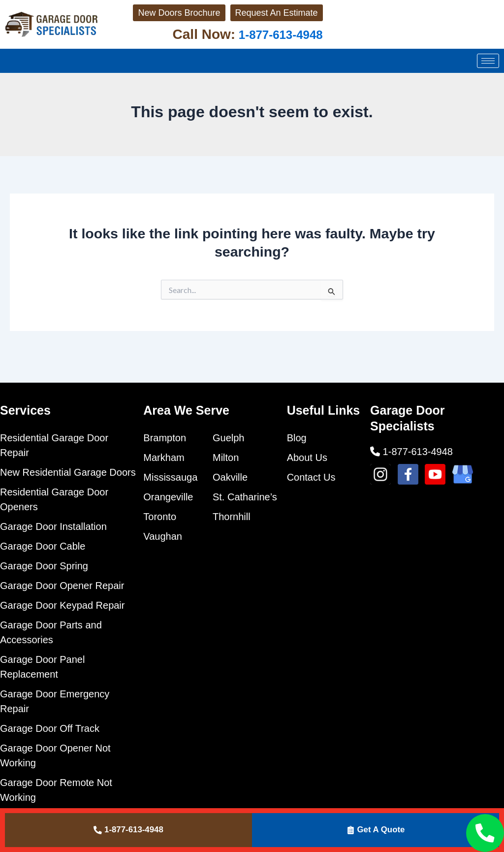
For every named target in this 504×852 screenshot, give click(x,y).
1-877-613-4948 (272, 49)
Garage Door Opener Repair (62, 586)
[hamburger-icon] (488, 75)
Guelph (229, 438)
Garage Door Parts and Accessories (51, 632)
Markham (164, 458)
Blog (297, 438)
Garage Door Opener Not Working (55, 755)
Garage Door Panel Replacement (42, 667)
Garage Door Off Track (50, 728)
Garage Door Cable (43, 546)
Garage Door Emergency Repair (55, 701)
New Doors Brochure (158, 20)
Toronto (160, 517)
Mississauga (170, 477)
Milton (226, 458)
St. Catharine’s (245, 497)
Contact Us (311, 477)
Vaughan (163, 536)
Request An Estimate (257, 20)
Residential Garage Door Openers (54, 499)
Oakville (230, 477)
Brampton (165, 438)
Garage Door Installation (53, 526)
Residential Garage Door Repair (54, 445)
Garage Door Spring (44, 566)
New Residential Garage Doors (68, 472)
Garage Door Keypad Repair (62, 605)
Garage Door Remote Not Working (56, 790)
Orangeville (168, 497)
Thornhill (232, 517)
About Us (307, 458)
